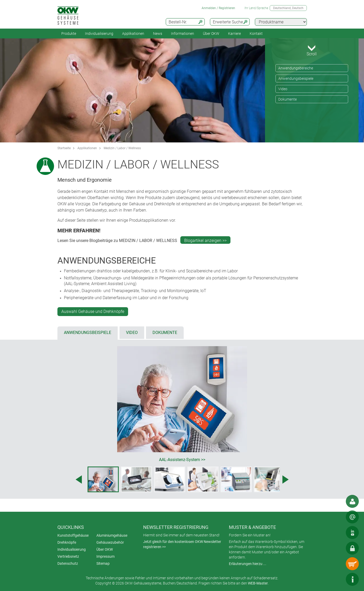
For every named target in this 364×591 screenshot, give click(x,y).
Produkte (69, 34)
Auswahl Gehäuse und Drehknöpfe (93, 311)
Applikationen (133, 34)
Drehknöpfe (67, 542)
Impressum (105, 556)
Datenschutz (68, 563)
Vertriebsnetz (68, 556)
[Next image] (286, 480)
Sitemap (103, 563)
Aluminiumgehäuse (112, 535)
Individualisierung (99, 34)
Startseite (64, 148)
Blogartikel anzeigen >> (205, 241)
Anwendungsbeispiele (296, 78)
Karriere (234, 34)
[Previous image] (79, 480)
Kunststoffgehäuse (73, 535)
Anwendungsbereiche (296, 68)
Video (283, 89)
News (158, 34)
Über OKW (105, 549)
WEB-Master (258, 583)
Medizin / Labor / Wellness (122, 148)
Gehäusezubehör (110, 542)
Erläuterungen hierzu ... (248, 564)
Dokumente (287, 99)
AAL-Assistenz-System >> (182, 460)
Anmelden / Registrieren (218, 8)
